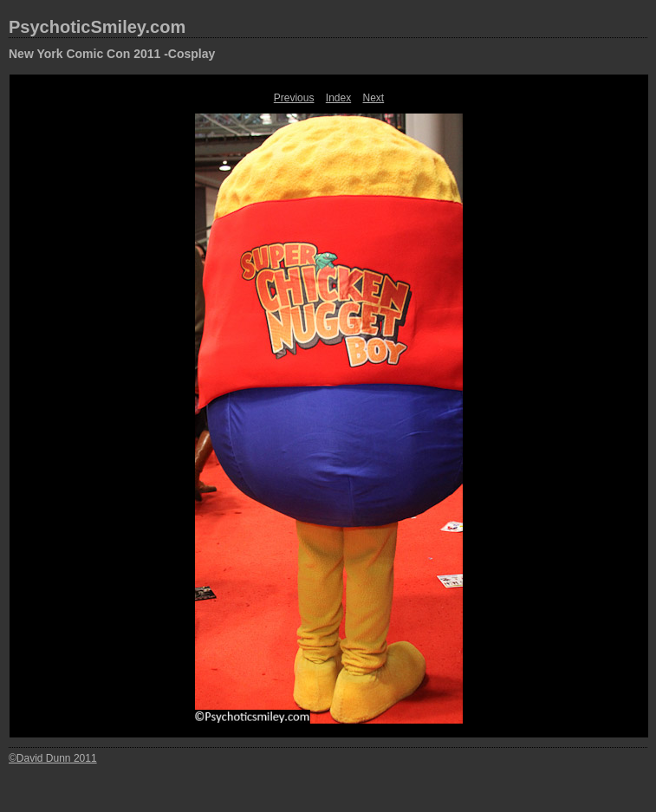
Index (338, 98)
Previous (294, 98)
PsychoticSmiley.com (97, 27)
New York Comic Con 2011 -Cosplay (112, 54)
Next (374, 98)
